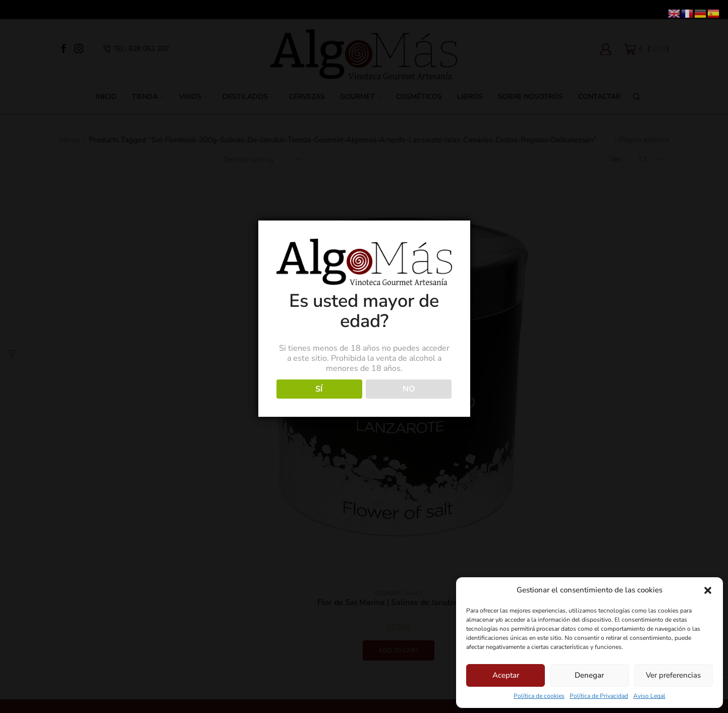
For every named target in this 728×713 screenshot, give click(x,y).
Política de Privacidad (599, 696)
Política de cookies (539, 696)
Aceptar (506, 675)
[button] (708, 590)
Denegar (589, 675)
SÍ (319, 389)
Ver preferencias (673, 675)
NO (409, 389)
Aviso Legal (649, 696)
